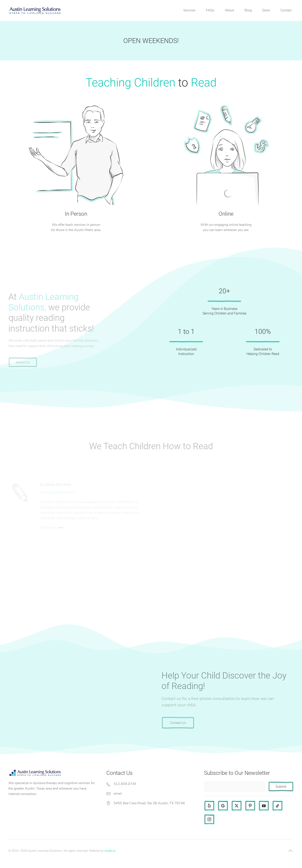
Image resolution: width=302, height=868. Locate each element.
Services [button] (189, 10)
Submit (281, 787)
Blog (248, 10)
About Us (23, 362)
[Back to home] (35, 10)
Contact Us (178, 723)
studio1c (110, 851)
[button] (290, 851)
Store (266, 10)
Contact (286, 10)
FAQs (210, 10)
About (229, 10)
